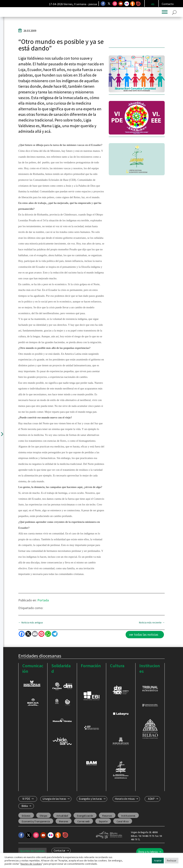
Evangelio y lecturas (90, 802)
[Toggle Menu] (165, 15)
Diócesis (26, 819)
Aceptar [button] (158, 861)
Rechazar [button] (172, 861)
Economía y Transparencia (36, 825)
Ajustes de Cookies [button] (31, 864)
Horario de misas (125, 802)
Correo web (83, 825)
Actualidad (62, 819)
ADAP (151, 802)
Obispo (43, 819)
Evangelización (85, 819)
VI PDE (26, 802)
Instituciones (128, 819)
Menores (64, 825)
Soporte (103, 825)
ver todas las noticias (144, 638)
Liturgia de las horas (54, 802)
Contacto (168, 4)
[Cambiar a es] (153, 4)
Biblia (25, 809)
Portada (43, 603)
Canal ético (123, 825)
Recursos (107, 819)
